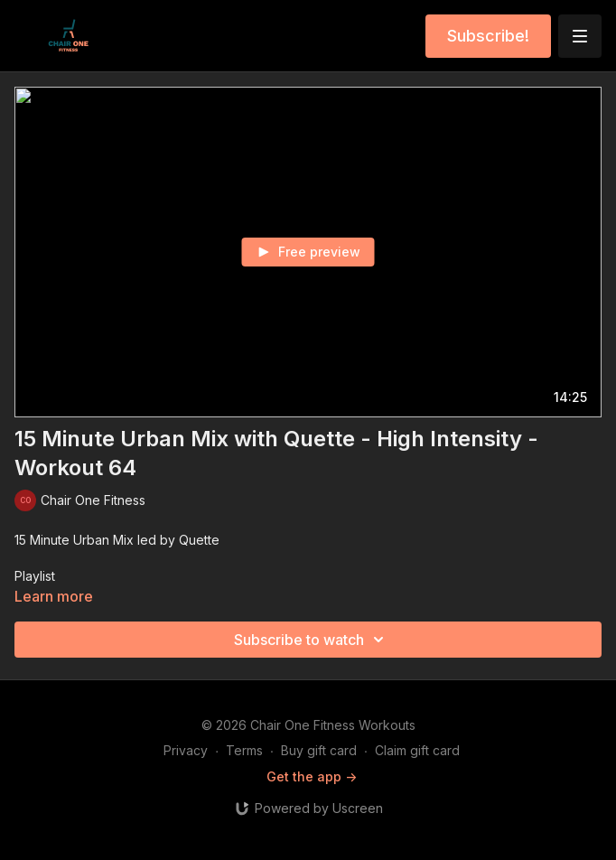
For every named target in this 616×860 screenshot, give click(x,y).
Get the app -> (312, 776)
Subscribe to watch (312, 640)
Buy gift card (319, 750)
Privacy (186, 750)
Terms (244, 750)
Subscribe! (488, 36)
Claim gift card (417, 750)
